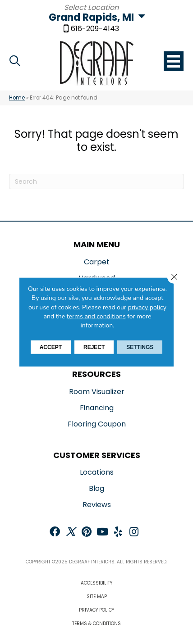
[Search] (96, 181)
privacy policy (147, 307)
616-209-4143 (95, 29)
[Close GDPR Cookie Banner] (174, 277)
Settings (140, 347)
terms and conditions (96, 316)
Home (17, 98)
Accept (51, 347)
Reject (94, 347)
